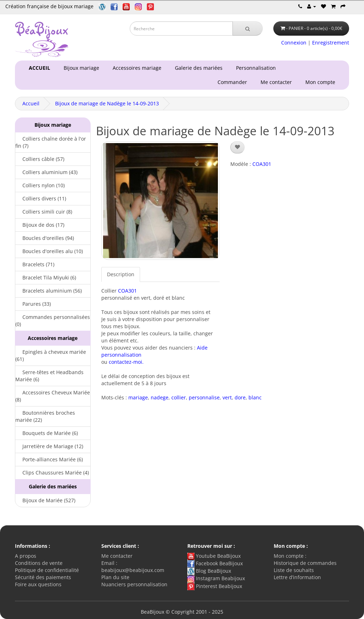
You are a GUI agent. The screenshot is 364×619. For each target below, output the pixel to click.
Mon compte (322, 82)
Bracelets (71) (35, 264)
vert (227, 397)
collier (179, 397)
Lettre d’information (297, 577)
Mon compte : (290, 556)
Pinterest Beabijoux (215, 586)
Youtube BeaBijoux (214, 556)
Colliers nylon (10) (40, 185)
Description (121, 274)
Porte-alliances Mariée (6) (49, 459)
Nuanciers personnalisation (134, 584)
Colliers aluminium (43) (46, 172)
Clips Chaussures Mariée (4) (52, 473)
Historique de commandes (305, 563)
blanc (255, 397)
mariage (138, 397)
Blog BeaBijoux (209, 571)
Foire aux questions (38, 584)
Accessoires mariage (136, 68)
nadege (160, 397)
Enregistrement (331, 43)
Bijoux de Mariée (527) (45, 500)
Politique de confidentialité (47, 570)
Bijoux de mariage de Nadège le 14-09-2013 (107, 103)
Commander (234, 82)
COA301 (127, 291)
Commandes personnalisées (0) (53, 321)
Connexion (294, 43)
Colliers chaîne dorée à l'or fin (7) (51, 142)
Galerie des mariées (197, 68)
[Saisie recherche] (181, 28)
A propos (26, 556)
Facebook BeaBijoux (215, 563)
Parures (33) (33, 304)
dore (240, 397)
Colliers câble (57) (40, 159)
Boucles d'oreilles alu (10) (49, 251)
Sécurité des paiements (43, 577)
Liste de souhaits (294, 570)
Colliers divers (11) (41, 198)
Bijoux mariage (80, 68)
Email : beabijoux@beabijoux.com (133, 566)
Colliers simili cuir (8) (44, 212)
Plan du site (115, 577)
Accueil (31, 103)
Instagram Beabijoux (216, 578)
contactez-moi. (126, 362)
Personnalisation (255, 68)
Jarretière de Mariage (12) (49, 446)
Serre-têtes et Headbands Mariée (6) (49, 376)
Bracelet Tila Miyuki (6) (46, 277)
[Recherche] (248, 28)
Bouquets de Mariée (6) (47, 433)
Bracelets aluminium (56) (49, 291)
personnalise (204, 397)
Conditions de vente (39, 563)
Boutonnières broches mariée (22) (45, 416)
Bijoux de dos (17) (40, 225)
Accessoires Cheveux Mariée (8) (53, 396)
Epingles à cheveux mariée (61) (51, 355)
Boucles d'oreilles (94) (45, 238)
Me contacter (278, 82)
